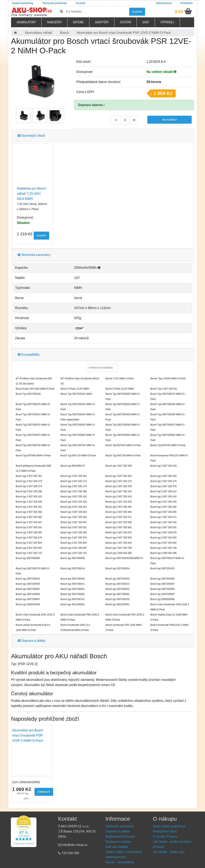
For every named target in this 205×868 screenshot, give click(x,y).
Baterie (78, 22)
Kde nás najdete (117, 847)
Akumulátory (26, 22)
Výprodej (167, 22)
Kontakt (81, 3)
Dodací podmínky (23, 3)
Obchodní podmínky (55, 3)
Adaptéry (102, 22)
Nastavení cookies (118, 842)
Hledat (137, 12)
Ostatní (125, 22)
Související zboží (31, 136)
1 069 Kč (163, 93)
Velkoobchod (164, 3)
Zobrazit (44, 792)
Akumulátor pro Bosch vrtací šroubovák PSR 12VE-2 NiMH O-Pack (28, 735)
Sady (146, 22)
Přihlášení (187, 3)
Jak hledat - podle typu (169, 852)
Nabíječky (54, 22)
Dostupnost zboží (165, 831)
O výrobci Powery (165, 837)
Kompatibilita (29, 355)
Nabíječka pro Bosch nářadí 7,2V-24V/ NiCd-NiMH (32, 194)
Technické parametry (34, 255)
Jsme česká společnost (169, 826)
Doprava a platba (32, 641)
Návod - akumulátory (120, 862)
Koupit (41, 236)
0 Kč (179, 12)
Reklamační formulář (120, 837)
